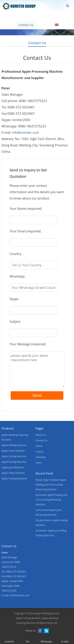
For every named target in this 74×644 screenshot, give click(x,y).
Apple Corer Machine (13, 451)
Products (25, 16)
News (7, 25)
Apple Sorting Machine (14, 462)
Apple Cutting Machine (14, 456)
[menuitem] (62, 25)
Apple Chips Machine (13, 473)
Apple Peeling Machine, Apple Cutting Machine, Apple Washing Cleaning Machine (38, 618)
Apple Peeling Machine (14, 445)
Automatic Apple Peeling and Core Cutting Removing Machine (51, 500)
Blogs (44, 25)
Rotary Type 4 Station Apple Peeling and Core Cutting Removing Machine (51, 485)
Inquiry (39, 452)
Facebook (40, 631)
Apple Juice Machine (13, 467)
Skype (46, 631)
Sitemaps (41, 457)
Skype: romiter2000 (12, 581)
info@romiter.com (26, 133)
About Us (60, 16)
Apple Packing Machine (14, 478)
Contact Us (26, 25)
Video (42, 16)
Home (8, 16)
